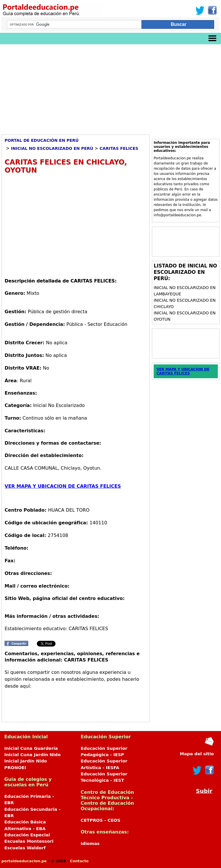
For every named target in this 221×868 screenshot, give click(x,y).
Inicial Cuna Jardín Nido (33, 755)
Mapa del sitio (197, 754)
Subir (204, 791)
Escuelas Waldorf (25, 848)
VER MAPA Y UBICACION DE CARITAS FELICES (63, 486)
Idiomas (90, 844)
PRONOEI (15, 768)
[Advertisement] (110, 87)
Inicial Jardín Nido (26, 761)
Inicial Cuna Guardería (31, 748)
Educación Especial (27, 835)
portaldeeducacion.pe (24, 861)
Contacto (79, 861)
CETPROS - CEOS (100, 820)
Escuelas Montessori (29, 841)
